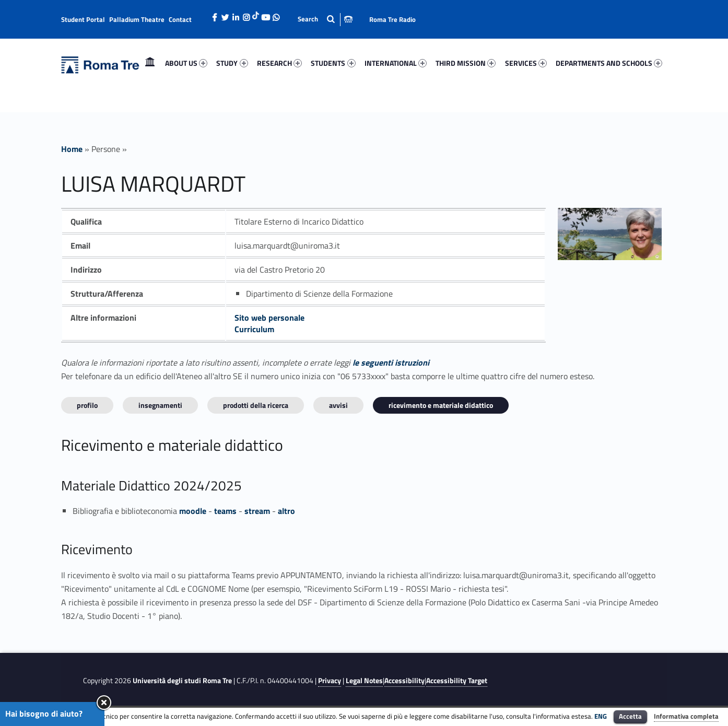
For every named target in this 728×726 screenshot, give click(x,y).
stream (257, 511)
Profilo (87, 405)
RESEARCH (279, 63)
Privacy (330, 681)
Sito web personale (269, 318)
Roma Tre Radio (392, 19)
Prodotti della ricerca (256, 405)
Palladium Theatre (137, 19)
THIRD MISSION (466, 63)
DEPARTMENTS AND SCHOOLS (609, 63)
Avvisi (338, 405)
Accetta (630, 716)
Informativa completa (686, 716)
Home (150, 63)
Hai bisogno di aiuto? (44, 713)
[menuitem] (150, 63)
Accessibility (404, 681)
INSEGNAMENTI (160, 405)
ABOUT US (186, 63)
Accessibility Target (457, 681)
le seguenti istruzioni (391, 362)
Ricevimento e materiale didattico (441, 405)
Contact (180, 19)
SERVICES (526, 63)
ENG (601, 716)
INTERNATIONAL (396, 63)
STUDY (232, 63)
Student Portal (83, 19)
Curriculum (254, 329)
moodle (193, 511)
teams (225, 511)
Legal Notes (364, 681)
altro (286, 511)
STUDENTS (333, 63)
